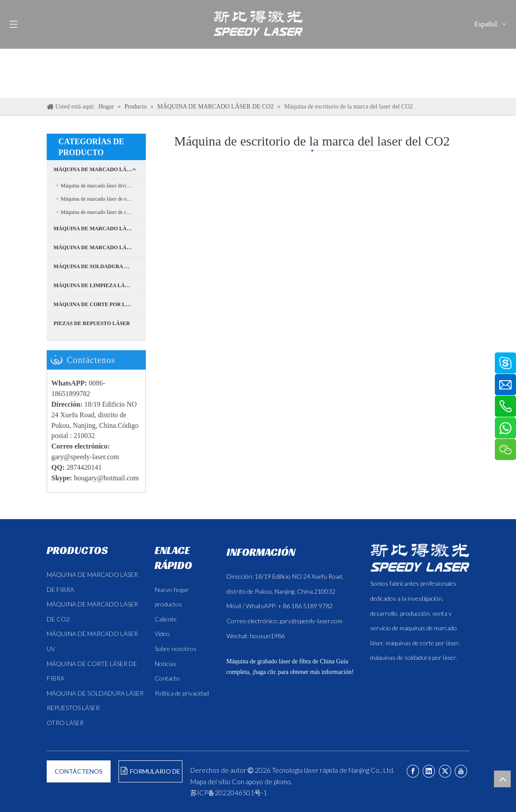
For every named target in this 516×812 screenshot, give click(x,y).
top (502, 779)
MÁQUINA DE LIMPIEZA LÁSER (95, 285)
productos (168, 604)
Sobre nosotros (176, 649)
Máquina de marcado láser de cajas (98, 212)
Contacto (167, 678)
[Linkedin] (429, 771)
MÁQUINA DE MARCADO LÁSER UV (100, 228)
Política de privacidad (182, 693)
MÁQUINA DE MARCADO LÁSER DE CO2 (100, 247)
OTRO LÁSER (65, 723)
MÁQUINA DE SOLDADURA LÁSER (98, 266)
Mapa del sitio (210, 782)
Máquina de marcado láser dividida (98, 186)
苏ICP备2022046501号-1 (229, 793)
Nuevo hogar (172, 589)
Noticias (165, 664)
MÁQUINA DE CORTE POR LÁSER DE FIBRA (100, 304)
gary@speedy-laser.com (311, 621)
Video (162, 634)
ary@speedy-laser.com (87, 457)
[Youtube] (461, 771)
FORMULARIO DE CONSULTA (150, 775)
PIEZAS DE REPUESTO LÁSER (92, 323)
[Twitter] (445, 771)
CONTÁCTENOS (79, 771)
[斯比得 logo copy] (420, 558)
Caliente (166, 619)
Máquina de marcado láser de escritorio (103, 199)
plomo (282, 782)
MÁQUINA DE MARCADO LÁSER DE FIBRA (100, 169)
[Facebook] (413, 771)
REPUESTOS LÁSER (73, 708)
